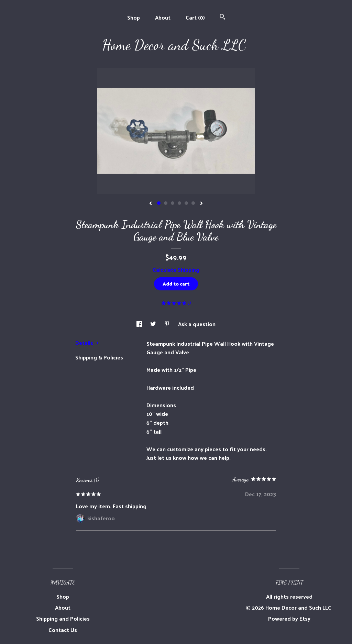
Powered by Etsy (289, 618)
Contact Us (63, 630)
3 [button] (173, 203)
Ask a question (197, 324)
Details (87, 343)
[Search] (223, 17)
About (163, 17)
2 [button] (166, 203)
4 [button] (179, 203)
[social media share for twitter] (154, 324)
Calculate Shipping (176, 270)
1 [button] (159, 203)
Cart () (195, 17)
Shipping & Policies (99, 357)
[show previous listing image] (151, 204)
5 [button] (186, 203)
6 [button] (193, 203)
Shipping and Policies (63, 618)
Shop (134, 17)
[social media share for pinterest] (168, 324)
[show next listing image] (201, 204)
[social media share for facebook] (140, 324)
